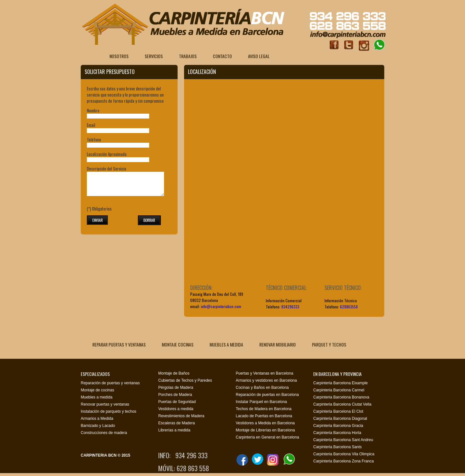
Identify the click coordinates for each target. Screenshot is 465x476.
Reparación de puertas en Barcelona (267, 395)
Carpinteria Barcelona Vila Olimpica (344, 454)
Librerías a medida (174, 430)
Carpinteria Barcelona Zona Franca (343, 461)
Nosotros (119, 56)
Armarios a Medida (97, 419)
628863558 (349, 307)
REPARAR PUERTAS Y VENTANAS (119, 344)
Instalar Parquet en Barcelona (261, 402)
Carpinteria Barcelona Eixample (341, 383)
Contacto (222, 56)
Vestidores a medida (176, 409)
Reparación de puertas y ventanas (110, 383)
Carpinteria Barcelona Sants (337, 447)
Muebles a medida (97, 397)
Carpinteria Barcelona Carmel (339, 390)
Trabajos (188, 56)
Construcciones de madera (104, 433)
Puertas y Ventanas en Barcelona (264, 373)
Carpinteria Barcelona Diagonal (340, 419)
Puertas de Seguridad (177, 402)
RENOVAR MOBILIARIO (278, 344)
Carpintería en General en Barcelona (267, 437)
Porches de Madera (175, 395)
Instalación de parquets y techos (108, 411)
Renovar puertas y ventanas (105, 404)
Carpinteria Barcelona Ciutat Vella (342, 404)
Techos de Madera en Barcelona (264, 409)
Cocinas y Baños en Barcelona (262, 388)
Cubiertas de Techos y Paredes (185, 380)
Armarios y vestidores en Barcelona (266, 380)
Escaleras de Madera (176, 423)
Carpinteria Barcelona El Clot (338, 411)
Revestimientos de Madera (181, 416)
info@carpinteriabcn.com (221, 306)
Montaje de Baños (174, 373)
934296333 (290, 307)
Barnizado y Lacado (98, 426)
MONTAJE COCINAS (178, 344)
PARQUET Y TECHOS (329, 344)
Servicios (154, 56)
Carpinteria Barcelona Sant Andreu (343, 440)
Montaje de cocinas (97, 390)
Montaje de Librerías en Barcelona (265, 430)
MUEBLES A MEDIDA (226, 344)
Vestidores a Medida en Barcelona (265, 423)
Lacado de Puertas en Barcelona (264, 416)
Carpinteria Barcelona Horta (337, 433)
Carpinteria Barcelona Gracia (338, 426)
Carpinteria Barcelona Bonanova (341, 397)
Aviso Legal (259, 56)
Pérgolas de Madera (176, 388)
